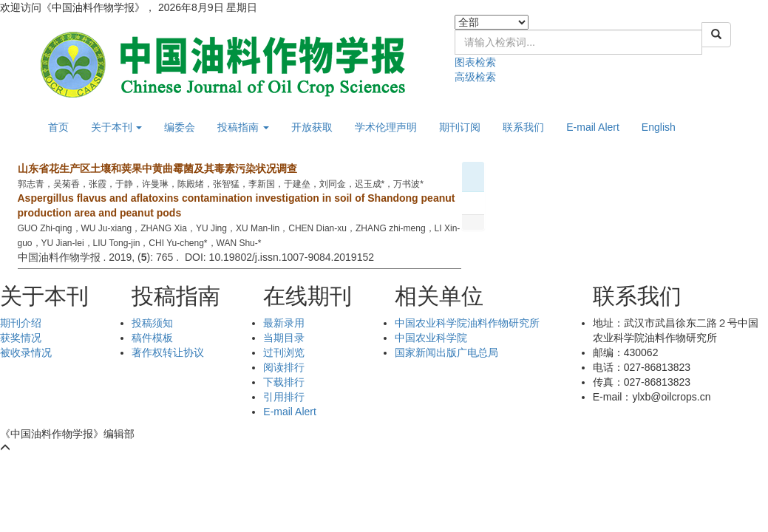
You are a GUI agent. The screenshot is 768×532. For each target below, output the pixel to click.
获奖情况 (21, 338)
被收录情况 (26, 352)
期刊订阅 (460, 127)
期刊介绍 (21, 323)
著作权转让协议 (168, 352)
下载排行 (284, 382)
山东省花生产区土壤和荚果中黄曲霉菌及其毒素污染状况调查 (157, 168)
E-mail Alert (593, 127)
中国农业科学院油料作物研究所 (467, 323)
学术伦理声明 (386, 127)
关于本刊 (117, 127)
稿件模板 (152, 338)
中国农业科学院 (431, 338)
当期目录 (284, 338)
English (659, 127)
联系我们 (523, 127)
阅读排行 (284, 367)
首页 (58, 127)
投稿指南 (243, 127)
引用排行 (284, 397)
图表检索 (475, 62)
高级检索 (475, 77)
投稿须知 (152, 323)
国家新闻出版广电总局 (446, 352)
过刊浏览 (284, 352)
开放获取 (312, 127)
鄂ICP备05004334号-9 (197, 434)
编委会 (180, 127)
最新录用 (284, 323)
